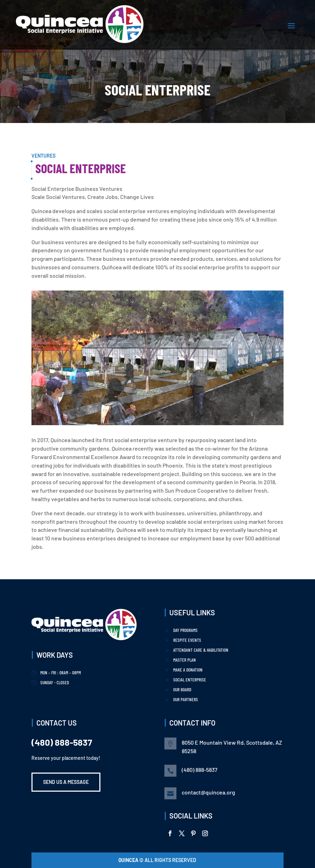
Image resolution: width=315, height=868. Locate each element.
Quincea (129, 860)
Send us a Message (66, 782)
